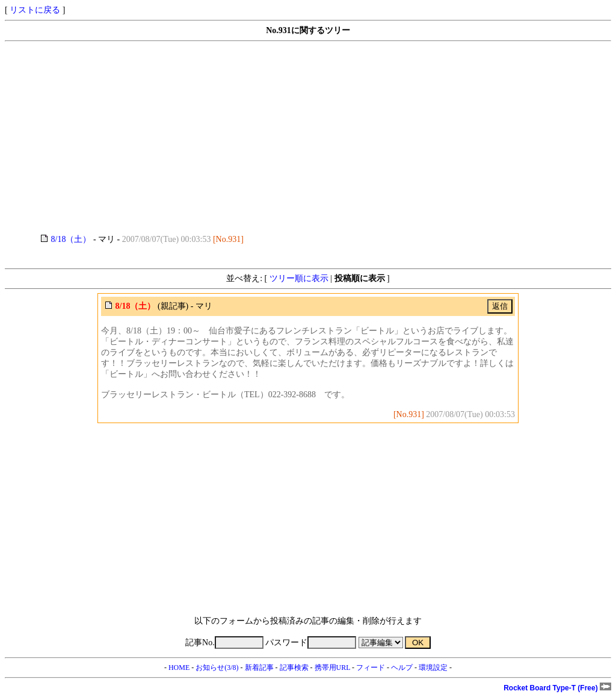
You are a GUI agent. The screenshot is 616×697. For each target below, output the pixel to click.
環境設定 (433, 668)
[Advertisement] (308, 138)
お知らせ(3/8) (217, 668)
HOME (179, 668)
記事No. (224, 643)
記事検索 (294, 668)
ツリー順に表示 (299, 278)
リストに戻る (35, 10)
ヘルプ (402, 668)
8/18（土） (71, 239)
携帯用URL (333, 668)
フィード (371, 668)
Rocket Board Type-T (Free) (557, 688)
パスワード (311, 643)
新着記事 (259, 668)
